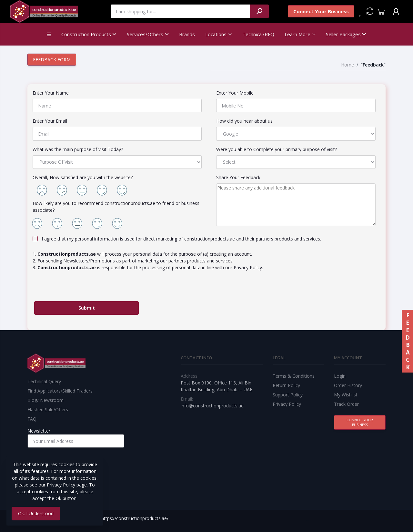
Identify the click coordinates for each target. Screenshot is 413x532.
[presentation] (83, 289)
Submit (87, 308)
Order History (348, 385)
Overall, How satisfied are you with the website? (83, 177)
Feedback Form (52, 60)
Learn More (297, 34)
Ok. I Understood (36, 513)
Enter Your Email (50, 121)
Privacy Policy (287, 404)
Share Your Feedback (238, 177)
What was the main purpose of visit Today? (78, 149)
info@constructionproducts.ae (212, 406)
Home (348, 65)
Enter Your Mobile (235, 93)
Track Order (346, 404)
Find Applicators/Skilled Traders (60, 391)
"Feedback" (373, 65)
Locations (216, 34)
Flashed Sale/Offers (48, 409)
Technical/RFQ (258, 34)
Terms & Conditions (294, 376)
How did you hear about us (244, 121)
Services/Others (148, 34)
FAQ (32, 419)
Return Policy (286, 385)
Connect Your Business (321, 11)
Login (340, 376)
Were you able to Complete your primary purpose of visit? (277, 149)
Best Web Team (308, 521)
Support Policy (288, 395)
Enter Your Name (51, 93)
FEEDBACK (407, 341)
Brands (187, 34)
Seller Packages (346, 34)
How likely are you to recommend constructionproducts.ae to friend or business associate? (116, 207)
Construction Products (89, 34)
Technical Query (44, 381)
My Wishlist (346, 395)
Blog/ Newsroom (45, 400)
